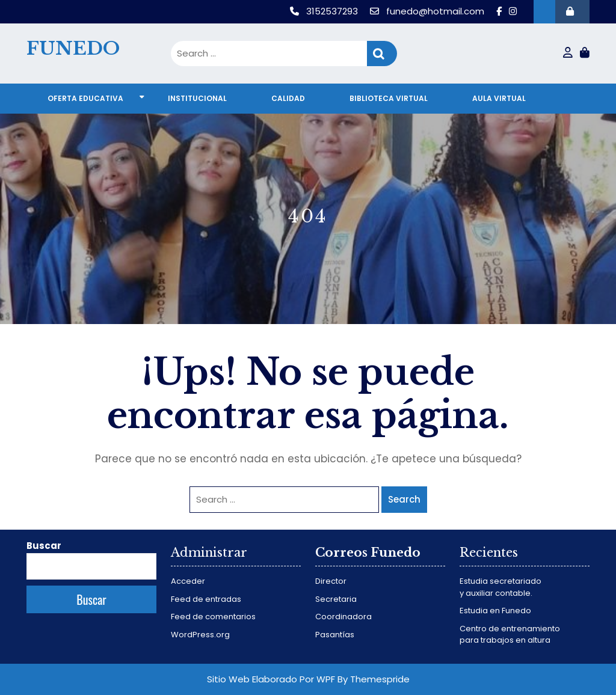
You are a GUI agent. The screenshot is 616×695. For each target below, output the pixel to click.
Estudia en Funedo (495, 611)
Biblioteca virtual (389, 98)
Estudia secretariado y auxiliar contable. (500, 587)
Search (382, 54)
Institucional (197, 98)
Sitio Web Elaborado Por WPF (271, 679)
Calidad (288, 98)
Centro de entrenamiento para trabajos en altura (510, 635)
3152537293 (325, 11)
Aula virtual (499, 98)
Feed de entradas (206, 599)
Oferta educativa (85, 98)
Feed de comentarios (213, 617)
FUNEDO (73, 48)
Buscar (44, 546)
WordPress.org (200, 635)
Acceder (188, 581)
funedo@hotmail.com (428, 11)
